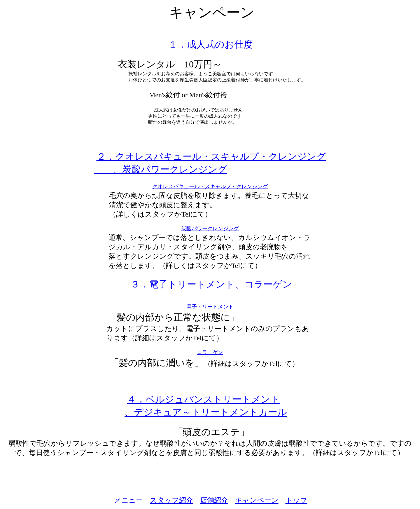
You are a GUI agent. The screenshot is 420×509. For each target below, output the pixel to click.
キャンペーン (257, 500)
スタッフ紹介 (171, 500)
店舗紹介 (214, 500)
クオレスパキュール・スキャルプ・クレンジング (210, 186)
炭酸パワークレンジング (210, 229)
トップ (296, 500)
